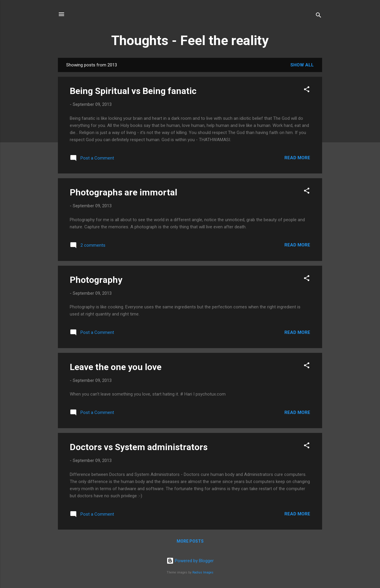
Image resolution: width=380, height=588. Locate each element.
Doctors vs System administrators (139, 447)
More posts (190, 541)
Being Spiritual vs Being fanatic (133, 91)
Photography (96, 280)
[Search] (319, 16)
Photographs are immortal (123, 192)
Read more (297, 158)
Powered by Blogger (190, 561)
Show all (302, 65)
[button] (307, 90)
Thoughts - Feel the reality (190, 40)
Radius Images (203, 572)
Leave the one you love (116, 367)
